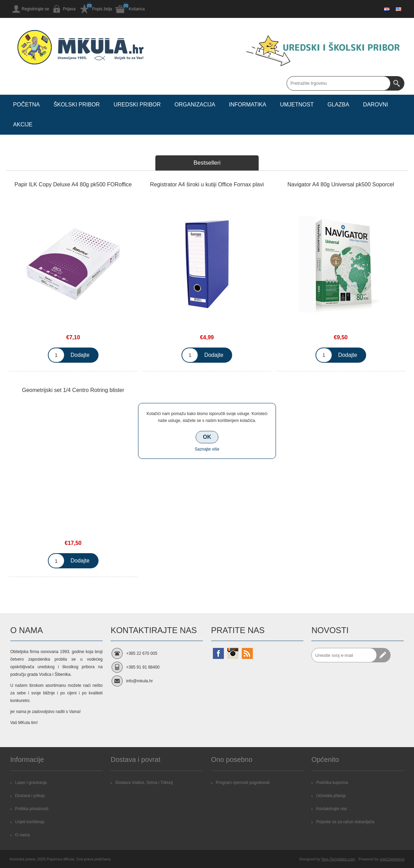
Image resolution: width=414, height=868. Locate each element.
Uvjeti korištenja (30, 822)
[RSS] (247, 653)
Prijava (69, 9)
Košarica (137, 9)
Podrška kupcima (332, 783)
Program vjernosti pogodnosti (243, 783)
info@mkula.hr (139, 681)
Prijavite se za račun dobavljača (345, 822)
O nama (23, 835)
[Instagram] (233, 653)
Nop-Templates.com (338, 859)
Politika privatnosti (32, 809)
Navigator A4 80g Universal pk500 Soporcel (341, 184)
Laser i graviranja (31, 783)
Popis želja (102, 9)
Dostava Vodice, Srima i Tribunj (144, 783)
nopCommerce (392, 859)
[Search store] (339, 83)
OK (207, 437)
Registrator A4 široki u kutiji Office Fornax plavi (207, 184)
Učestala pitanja (331, 796)
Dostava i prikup (30, 796)
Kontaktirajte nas (332, 809)
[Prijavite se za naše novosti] (344, 655)
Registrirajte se (35, 9)
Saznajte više (207, 449)
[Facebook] (218, 653)
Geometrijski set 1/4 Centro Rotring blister (73, 390)
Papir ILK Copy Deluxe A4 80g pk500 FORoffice (73, 184)
